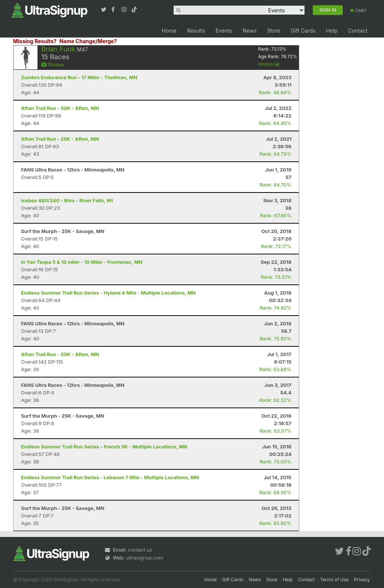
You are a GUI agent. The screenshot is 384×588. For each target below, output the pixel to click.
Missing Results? (35, 41)
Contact (358, 31)
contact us (140, 550)
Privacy (362, 580)
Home (169, 31)
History (269, 64)
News (250, 31)
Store (274, 31)
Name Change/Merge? (88, 41)
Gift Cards (303, 31)
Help (332, 31)
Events (224, 31)
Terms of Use (334, 580)
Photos (52, 65)
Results (196, 31)
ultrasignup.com (145, 558)
